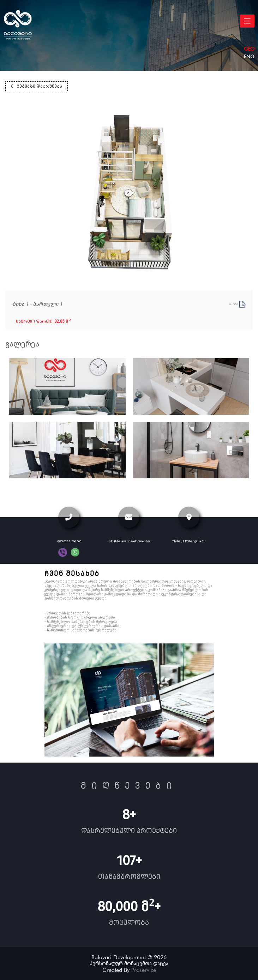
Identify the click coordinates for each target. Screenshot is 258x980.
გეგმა (237, 304)
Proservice (144, 970)
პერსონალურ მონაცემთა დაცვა (129, 964)
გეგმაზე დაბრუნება (37, 86)
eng (249, 57)
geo (249, 49)
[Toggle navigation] (247, 21)
